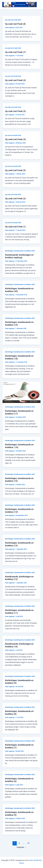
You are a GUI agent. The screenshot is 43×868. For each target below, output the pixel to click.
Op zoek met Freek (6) (15, 80)
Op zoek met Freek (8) (15, 24)
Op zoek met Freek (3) (15, 170)
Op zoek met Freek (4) (15, 139)
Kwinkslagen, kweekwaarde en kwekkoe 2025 (20, 251)
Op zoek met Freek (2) (15, 199)
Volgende (21, 847)
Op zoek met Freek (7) (15, 52)
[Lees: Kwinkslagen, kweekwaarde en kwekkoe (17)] (21, 392)
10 (28, 843)
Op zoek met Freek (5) (15, 111)
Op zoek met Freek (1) (15, 227)
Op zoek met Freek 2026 (13, 20)
